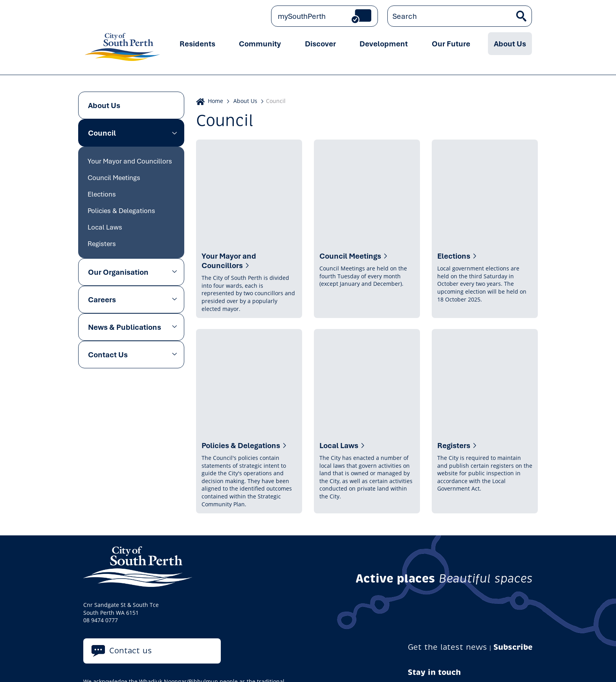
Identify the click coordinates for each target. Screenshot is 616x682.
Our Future (451, 44)
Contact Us (108, 355)
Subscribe (513, 593)
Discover (320, 44)
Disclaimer (246, 667)
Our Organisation (118, 272)
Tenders (346, 667)
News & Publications (125, 327)
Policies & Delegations (121, 210)
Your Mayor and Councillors (130, 161)
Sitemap (375, 667)
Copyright (212, 667)
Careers (102, 300)
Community (260, 44)
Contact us (131, 596)
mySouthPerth (302, 16)
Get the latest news (447, 593)
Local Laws (105, 227)
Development (384, 44)
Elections (102, 194)
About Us (510, 44)
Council (102, 133)
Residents (197, 44)
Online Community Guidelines (152, 667)
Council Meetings (114, 177)
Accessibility (284, 667)
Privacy (96, 667)
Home (215, 101)
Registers (102, 244)
